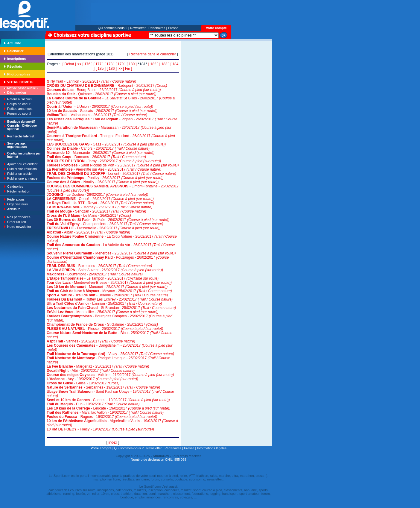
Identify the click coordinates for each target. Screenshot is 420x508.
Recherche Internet (21, 136)
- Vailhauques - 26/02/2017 (97, 115)
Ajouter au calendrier (22, 164)
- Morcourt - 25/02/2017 (107, 287)
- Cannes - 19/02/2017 (108, 400)
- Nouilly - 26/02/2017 (103, 182)
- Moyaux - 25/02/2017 (109, 291)
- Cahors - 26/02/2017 (98, 148)
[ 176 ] (87, 64)
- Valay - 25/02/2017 (110, 354)
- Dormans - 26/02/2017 (96, 157)
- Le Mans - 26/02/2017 (89, 216)
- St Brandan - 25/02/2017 (111, 308)
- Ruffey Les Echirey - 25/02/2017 (110, 299)
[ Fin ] (127, 69)
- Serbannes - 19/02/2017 (103, 387)
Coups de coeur (19, 104)
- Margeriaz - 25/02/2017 (98, 366)
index (113, 442)
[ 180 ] (131, 64)
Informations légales (211, 448)
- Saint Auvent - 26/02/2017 (105, 270)
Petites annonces (20, 109)
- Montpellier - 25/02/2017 (103, 312)
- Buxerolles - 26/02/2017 (99, 266)
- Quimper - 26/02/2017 (102, 94)
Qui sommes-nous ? (112, 28)
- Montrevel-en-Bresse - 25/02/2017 (109, 283)
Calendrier (15, 51)
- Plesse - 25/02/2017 (105, 329)
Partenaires (157, 28)
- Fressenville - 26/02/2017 (104, 228)
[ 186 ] (112, 69)
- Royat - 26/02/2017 (100, 203)
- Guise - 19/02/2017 (83, 383)
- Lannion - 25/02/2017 (104, 304)
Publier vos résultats (22, 169)
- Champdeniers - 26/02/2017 (105, 224)
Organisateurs (17, 204)
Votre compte (216, 28)
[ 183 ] (164, 64)
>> (120, 69)
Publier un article (19, 174)
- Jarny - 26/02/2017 (104, 161)
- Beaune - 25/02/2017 (107, 295)
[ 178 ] (109, 64)
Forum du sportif (19, 113)
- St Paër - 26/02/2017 (108, 220)
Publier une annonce (22, 178)
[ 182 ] (153, 64)
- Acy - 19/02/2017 (92, 379)
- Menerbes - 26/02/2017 (111, 253)
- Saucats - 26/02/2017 (102, 111)
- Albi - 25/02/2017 (91, 371)
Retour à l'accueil (20, 99)
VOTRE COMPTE (20, 82)
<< (79, 64)
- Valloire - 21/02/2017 (110, 375)
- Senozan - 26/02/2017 (96, 211)
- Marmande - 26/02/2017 (101, 153)
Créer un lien (17, 222)
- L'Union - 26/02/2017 (100, 107)
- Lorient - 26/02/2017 (111, 174)
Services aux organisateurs (17, 145)
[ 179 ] (120, 64)
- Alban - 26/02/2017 (88, 232)
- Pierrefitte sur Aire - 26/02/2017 (104, 169)
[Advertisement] (200, 82)
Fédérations (16, 199)
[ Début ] (69, 64)
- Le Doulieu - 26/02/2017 (98, 195)
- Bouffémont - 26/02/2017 (95, 274)
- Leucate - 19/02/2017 (109, 408)
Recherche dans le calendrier (153, 54)
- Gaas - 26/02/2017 (106, 144)
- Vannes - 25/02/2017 (91, 341)
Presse (173, 28)
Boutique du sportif (21, 122)
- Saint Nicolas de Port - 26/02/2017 (113, 165)
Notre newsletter (19, 227)
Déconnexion (17, 93)
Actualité (14, 43)
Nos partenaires (19, 217)
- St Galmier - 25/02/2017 (102, 324)
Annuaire (14, 209)
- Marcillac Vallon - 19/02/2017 (105, 413)
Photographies (19, 74)
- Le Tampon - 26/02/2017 (103, 278)
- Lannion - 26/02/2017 (91, 81)
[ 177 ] (98, 64)
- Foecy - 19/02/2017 (100, 429)
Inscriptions (16, 59)
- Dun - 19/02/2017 (93, 404)
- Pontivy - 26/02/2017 (105, 178)
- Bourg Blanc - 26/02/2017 (104, 90)
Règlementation (19, 191)
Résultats (15, 66)
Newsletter (138, 28)
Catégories (15, 186)
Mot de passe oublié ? (23, 88)
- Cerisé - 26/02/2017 (100, 199)
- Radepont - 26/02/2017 (107, 86)
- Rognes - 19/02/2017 (102, 417)
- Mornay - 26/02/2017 (99, 207)
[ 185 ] (101, 69)
